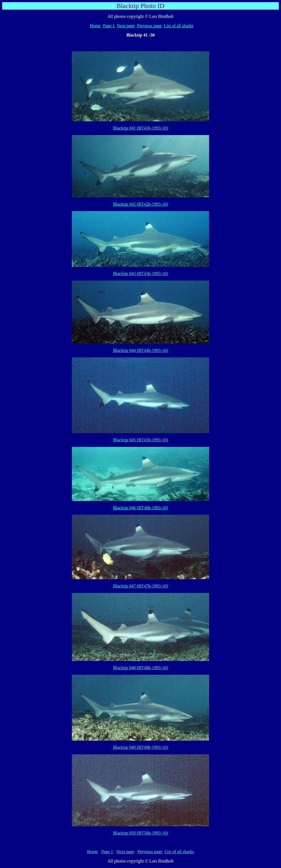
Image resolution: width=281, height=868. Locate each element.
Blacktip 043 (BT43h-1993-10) (140, 274)
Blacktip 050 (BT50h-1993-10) (140, 833)
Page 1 (109, 26)
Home (95, 26)
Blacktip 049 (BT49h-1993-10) (140, 747)
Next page (126, 26)
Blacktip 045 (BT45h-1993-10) (140, 440)
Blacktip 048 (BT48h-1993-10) (140, 668)
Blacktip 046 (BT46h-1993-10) (140, 508)
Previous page (149, 26)
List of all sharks (179, 26)
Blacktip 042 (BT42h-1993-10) (140, 204)
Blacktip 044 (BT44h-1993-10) (140, 350)
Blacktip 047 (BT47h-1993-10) (140, 586)
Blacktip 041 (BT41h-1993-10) (140, 128)
